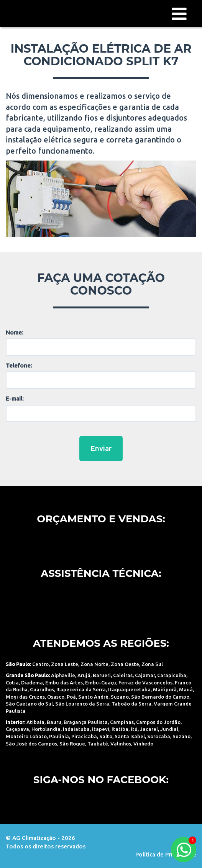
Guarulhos (42, 689)
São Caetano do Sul (29, 704)
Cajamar (145, 675)
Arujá (84, 675)
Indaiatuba (76, 729)
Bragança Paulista (86, 722)
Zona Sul (152, 664)
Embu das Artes (64, 682)
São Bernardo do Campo (160, 697)
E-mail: (15, 398)
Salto (106, 736)
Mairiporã (165, 689)
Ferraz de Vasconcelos (145, 682)
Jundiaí (169, 729)
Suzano (120, 697)
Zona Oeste (125, 664)
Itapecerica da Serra (81, 689)
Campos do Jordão (158, 722)
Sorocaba (159, 736)
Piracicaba (84, 736)
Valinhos (121, 744)
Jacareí (149, 729)
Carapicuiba (172, 675)
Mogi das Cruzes (25, 697)
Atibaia (35, 722)
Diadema (32, 682)
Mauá (186, 689)
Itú (134, 729)
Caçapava (17, 729)
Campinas (122, 722)
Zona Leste (65, 664)
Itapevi (101, 729)
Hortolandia (46, 729)
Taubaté (98, 744)
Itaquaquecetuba (129, 689)
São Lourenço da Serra (82, 704)
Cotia (12, 682)
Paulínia (59, 736)
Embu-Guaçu (101, 682)
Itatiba (120, 729)
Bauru (54, 722)
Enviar (101, 448)
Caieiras (123, 675)
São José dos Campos (31, 744)
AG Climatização (44, 13)
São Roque (72, 744)
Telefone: (19, 365)
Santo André (93, 697)
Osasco (56, 697)
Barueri (102, 675)
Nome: (15, 332)
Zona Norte (94, 664)
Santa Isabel (130, 736)
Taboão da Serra (131, 704)
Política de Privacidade (166, 854)
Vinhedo (143, 744)
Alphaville (63, 675)
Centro (40, 664)
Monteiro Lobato (26, 736)
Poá (71, 697)
